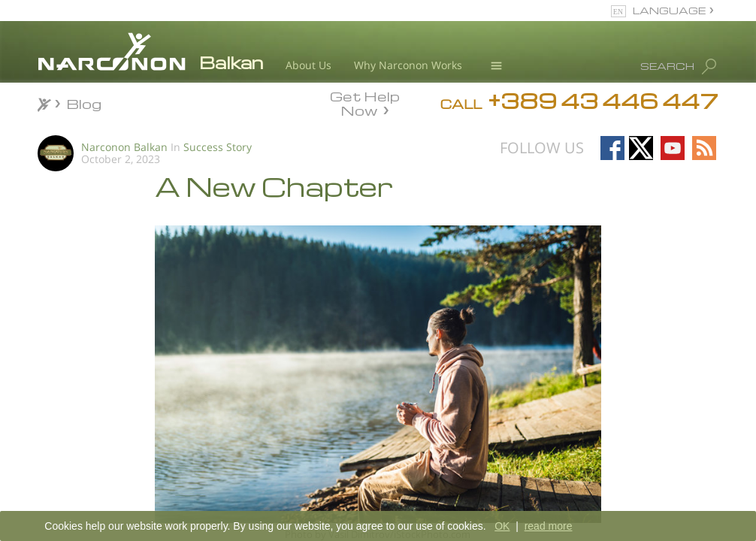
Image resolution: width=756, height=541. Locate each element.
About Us (308, 65)
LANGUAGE (669, 10)
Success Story (218, 147)
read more (549, 526)
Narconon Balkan (124, 147)
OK (502, 526)
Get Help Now (365, 102)
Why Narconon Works (408, 65)
